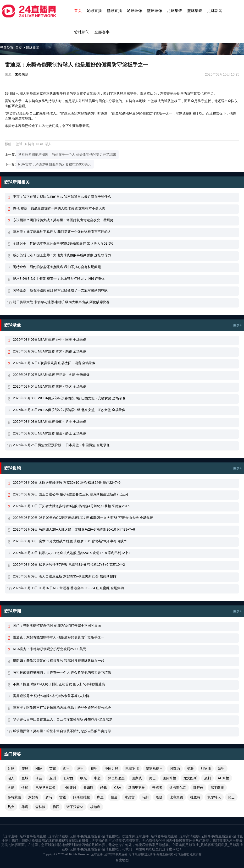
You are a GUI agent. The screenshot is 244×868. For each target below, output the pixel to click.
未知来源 (22, 74)
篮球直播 (114, 11)
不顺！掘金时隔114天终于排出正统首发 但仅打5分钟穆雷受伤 (59, 684)
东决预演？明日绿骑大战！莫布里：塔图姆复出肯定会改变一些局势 (63, 220)
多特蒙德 (14, 797)
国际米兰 (170, 778)
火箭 (11, 788)
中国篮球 (69, 788)
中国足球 (111, 769)
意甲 (80, 769)
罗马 (49, 797)
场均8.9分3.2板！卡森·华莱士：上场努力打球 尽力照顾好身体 (59, 279)
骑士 (231, 797)
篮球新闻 (82, 32)
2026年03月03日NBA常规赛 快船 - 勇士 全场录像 (50, 422)
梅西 (56, 807)
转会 (39, 778)
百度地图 (122, 860)
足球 (11, 769)
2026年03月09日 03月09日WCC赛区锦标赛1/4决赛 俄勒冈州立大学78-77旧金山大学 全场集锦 (83, 518)
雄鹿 (25, 807)
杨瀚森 (95, 807)
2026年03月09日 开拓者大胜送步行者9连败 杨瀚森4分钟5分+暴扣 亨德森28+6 (71, 506)
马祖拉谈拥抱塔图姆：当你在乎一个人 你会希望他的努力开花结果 (67, 154)
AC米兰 (224, 778)
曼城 (25, 778)
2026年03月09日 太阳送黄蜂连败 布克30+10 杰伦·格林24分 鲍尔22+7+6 (67, 483)
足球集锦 (175, 11)
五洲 (53, 778)
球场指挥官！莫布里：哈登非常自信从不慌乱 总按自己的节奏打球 (62, 731)
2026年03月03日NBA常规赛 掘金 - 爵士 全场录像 (50, 433)
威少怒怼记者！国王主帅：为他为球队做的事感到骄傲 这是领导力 (62, 255)
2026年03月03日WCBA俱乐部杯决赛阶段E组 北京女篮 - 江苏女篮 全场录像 (69, 410)
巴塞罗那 (132, 769)
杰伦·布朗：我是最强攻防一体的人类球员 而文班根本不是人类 (59, 208)
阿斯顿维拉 (82, 797)
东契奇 (29, 144)
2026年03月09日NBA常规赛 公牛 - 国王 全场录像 (50, 340)
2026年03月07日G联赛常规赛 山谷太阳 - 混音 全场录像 (54, 363)
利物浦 (206, 769)
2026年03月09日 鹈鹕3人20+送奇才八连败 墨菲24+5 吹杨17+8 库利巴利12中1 (72, 553)
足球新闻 (215, 11)
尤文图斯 (190, 778)
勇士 (152, 778)
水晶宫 (130, 797)
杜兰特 (195, 797)
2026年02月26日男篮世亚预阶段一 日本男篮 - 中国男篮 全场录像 (61, 445)
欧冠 (83, 778)
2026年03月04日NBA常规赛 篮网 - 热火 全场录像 (50, 386)
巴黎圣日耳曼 (45, 788)
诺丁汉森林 (75, 807)
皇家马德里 (154, 769)
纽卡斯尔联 (178, 788)
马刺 (145, 797)
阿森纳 (175, 769)
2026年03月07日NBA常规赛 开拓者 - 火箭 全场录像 (51, 375)
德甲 (94, 769)
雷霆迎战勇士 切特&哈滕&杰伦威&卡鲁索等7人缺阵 (51, 696)
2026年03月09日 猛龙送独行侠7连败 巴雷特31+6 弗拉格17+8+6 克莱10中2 (69, 565)
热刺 (207, 778)
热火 (11, 807)
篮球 (19, 144)
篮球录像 (155, 11)
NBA (39, 144)
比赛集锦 (176, 797)
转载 (104, 788)
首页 (78, 11)
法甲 (221, 769)
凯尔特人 (214, 797)
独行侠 (198, 788)
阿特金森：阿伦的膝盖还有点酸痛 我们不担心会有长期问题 (57, 267)
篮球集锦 (195, 11)
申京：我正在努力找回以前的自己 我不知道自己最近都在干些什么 (62, 197)
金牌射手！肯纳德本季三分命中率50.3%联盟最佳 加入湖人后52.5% (63, 243)
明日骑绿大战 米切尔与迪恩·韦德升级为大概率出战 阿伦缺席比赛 (61, 302)
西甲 (67, 769)
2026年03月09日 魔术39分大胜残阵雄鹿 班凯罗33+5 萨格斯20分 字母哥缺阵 (70, 541)
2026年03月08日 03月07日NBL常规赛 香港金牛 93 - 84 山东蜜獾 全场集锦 (68, 588)
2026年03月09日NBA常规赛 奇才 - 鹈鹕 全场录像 (50, 351)
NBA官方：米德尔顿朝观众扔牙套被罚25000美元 (55, 164)
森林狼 (40, 807)
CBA (118, 788)
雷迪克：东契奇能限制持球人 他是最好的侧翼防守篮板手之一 (59, 637)
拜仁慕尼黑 (116, 778)
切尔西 (68, 778)
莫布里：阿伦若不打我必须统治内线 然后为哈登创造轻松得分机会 (62, 708)
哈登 (159, 797)
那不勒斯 (217, 788)
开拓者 (157, 788)
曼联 (190, 769)
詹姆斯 (88, 788)
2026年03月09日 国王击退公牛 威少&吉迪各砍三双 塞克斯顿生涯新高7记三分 (71, 494)
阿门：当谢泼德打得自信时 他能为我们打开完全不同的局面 (57, 626)
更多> (237, 325)
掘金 (114, 797)
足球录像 (134, 11)
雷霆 (63, 797)
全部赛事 (102, 32)
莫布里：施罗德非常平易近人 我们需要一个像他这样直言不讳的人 (62, 232)
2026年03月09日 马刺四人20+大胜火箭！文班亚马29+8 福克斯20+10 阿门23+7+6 (74, 529)
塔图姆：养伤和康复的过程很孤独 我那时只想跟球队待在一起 (59, 661)
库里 (100, 797)
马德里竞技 (137, 788)
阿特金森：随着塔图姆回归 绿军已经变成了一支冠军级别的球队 (60, 290)
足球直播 (94, 11)
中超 (97, 778)
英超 (53, 769)
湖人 (48, 144)
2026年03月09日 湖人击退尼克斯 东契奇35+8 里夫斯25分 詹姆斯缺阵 (65, 576)
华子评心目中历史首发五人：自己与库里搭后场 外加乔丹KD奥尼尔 (63, 719)
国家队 (137, 778)
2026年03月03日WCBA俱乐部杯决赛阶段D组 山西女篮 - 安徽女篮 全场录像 (69, 398)
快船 (25, 788)
